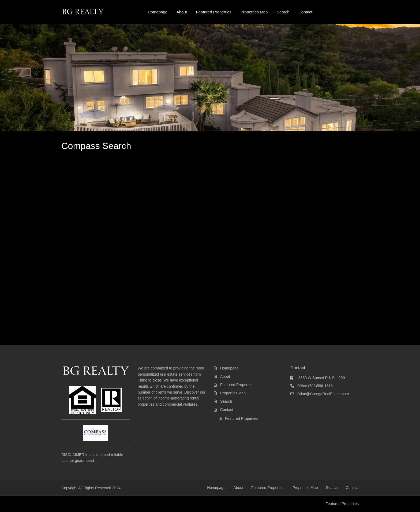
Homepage (158, 12)
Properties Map (254, 12)
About (182, 12)
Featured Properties (214, 12)
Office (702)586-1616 (315, 386)
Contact (305, 12)
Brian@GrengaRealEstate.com (323, 394)
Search (283, 12)
